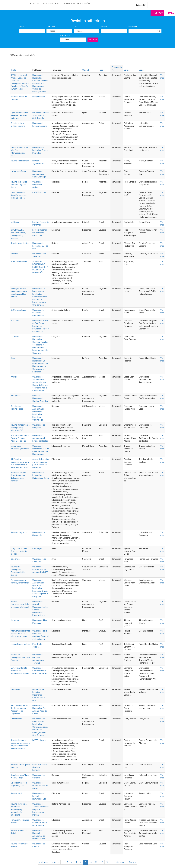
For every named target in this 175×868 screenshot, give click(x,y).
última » (132, 862)
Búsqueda (15, 321)
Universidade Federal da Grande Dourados (40, 150)
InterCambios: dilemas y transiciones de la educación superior (20, 634)
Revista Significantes (20, 161)
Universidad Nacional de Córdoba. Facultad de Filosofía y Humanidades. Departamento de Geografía (40, 345)
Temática (51, 27)
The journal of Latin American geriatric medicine (19, 551)
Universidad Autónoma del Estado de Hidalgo (40, 438)
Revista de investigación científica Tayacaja (20, 657)
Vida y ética (16, 396)
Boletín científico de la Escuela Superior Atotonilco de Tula (20, 438)
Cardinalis (15, 337)
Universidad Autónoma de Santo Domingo (39, 174)
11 (96, 862)
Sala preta (15, 559)
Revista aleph (16, 793)
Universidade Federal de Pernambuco (38, 313)
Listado (159, 13)
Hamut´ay (15, 620)
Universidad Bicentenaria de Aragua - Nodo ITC (40, 569)
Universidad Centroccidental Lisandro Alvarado (40, 671)
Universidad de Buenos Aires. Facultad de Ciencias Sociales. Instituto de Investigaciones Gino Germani (40, 297)
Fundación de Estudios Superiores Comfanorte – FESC (39, 695)
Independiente (39, 97)
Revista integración (19, 532)
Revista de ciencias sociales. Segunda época (19, 185)
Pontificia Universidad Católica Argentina (40, 398)
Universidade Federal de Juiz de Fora (40, 246)
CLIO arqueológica (18, 310)
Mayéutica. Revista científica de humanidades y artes (20, 671)
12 (102, 862)
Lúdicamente (16, 719)
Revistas (35, 3)
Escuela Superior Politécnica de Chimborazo (40, 233)
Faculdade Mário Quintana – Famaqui (40, 767)
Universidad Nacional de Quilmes (37, 185)
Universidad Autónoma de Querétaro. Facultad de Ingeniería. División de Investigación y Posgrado (40, 588)
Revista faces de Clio (20, 243)
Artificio (14, 377)
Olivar (13, 358)
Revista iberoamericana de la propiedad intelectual (20, 604)
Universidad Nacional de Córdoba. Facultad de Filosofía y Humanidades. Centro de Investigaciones (40, 83)
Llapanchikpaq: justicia (20, 644)
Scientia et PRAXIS (19, 262)
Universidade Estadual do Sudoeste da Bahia (41, 475)
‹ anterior (55, 862)
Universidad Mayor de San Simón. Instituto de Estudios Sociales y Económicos (41, 326)
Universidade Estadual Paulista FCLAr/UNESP (40, 823)
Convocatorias (51, 3)
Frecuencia (65, 35)
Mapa (171, 13)
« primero (43, 862)
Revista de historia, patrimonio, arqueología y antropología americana (19, 809)
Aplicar (93, 40)
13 (107, 862)
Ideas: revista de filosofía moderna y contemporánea (19, 195)
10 (91, 862)
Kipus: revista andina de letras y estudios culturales (19, 115)
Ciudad (104, 27)
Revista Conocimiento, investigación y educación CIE (20, 428)
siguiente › (121, 862)
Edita (141, 70)
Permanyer (37, 548)
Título (22, 27)
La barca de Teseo (19, 171)
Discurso (14, 254)
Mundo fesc (16, 689)
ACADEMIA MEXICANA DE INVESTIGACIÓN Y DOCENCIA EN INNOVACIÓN (40, 267)
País (76, 27)
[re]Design (15, 222)
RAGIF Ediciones (39, 192)
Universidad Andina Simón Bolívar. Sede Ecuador (41, 115)
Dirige (127, 70)
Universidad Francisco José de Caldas (40, 786)
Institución (133, 27)
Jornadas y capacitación (77, 3)
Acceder (141, 5)
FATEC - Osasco (39, 740)
